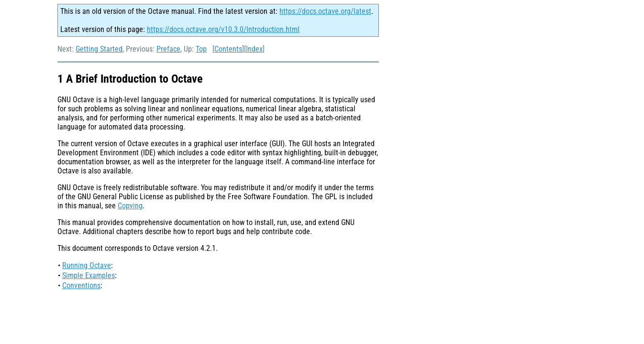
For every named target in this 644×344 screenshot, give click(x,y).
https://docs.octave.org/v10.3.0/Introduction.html (223, 29)
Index (254, 49)
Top (201, 49)
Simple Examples (89, 275)
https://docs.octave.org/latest (325, 11)
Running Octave (87, 265)
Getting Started (99, 49)
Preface (168, 49)
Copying (130, 206)
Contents (228, 49)
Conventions (81, 285)
